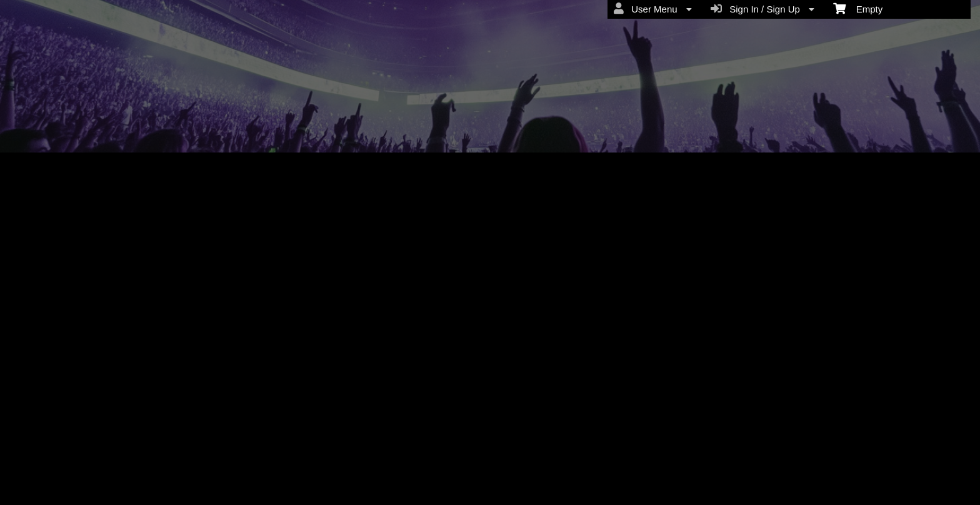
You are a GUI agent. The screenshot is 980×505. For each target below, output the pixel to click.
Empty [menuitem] (858, 8)
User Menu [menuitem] (653, 9)
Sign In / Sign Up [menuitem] (762, 9)
